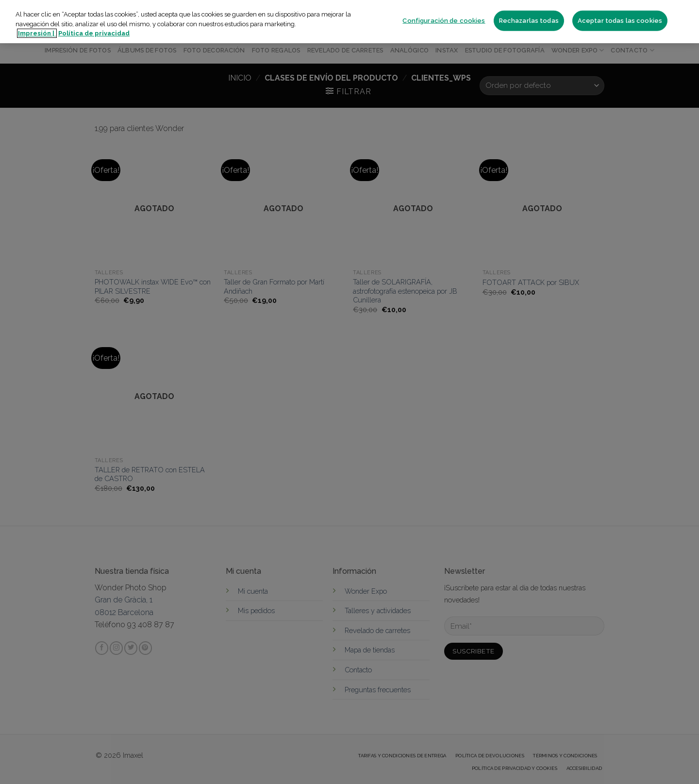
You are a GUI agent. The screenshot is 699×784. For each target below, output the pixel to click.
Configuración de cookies (444, 21)
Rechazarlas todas (529, 21)
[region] (349, 22)
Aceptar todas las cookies (620, 21)
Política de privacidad (94, 33)
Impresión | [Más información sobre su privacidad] (37, 33)
